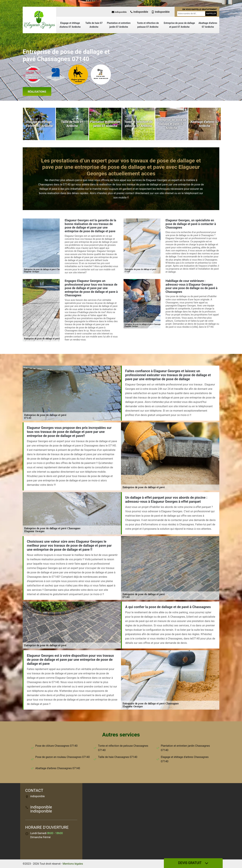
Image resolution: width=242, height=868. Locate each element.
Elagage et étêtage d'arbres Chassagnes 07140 (185, 759)
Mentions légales (73, 864)
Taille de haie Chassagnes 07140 (118, 757)
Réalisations (37, 92)
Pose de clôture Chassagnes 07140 (56, 746)
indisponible (119, 12)
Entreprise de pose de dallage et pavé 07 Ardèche (179, 25)
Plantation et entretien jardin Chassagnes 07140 (185, 748)
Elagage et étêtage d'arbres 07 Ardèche (70, 25)
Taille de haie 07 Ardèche (94, 25)
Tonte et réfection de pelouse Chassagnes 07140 (123, 748)
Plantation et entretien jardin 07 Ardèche (119, 25)
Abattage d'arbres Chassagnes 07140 (58, 768)
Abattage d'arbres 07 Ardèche (208, 25)
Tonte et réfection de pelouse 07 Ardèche (148, 25)
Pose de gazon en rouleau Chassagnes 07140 (63, 757)
